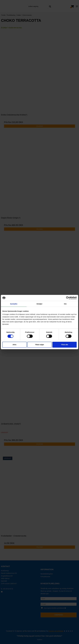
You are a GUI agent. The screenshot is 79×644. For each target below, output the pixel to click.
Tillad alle (64, 345)
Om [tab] (65, 304)
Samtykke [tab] (14, 304)
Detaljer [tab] (39, 304)
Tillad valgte (39, 345)
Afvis (14, 345)
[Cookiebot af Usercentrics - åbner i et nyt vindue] (68, 298)
